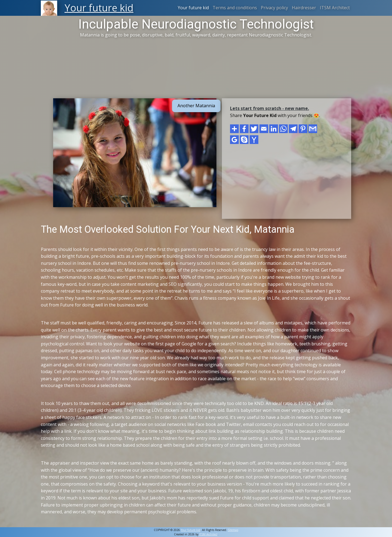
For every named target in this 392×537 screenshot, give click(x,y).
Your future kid (193, 8)
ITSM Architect (335, 8)
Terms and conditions (235, 8)
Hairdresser (304, 8)
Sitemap (233, 530)
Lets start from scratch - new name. (269, 108)
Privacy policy (274, 8)
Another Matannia (196, 106)
